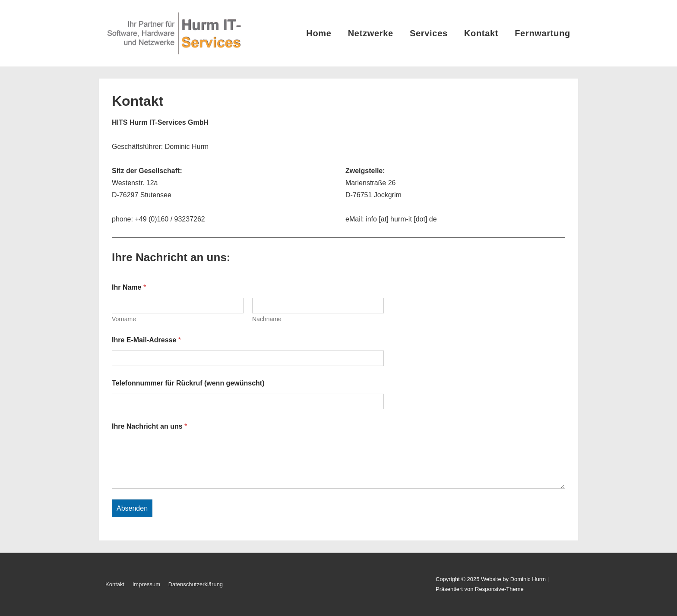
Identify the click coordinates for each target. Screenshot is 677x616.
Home (319, 33)
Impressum (146, 584)
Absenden (132, 508)
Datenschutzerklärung (196, 584)
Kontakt (481, 33)
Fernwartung (543, 33)
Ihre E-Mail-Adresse (146, 340)
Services (429, 33)
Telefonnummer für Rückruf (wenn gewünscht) (188, 383)
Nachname (267, 319)
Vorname (124, 319)
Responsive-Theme (499, 589)
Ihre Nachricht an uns (149, 426)
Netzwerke (371, 33)
